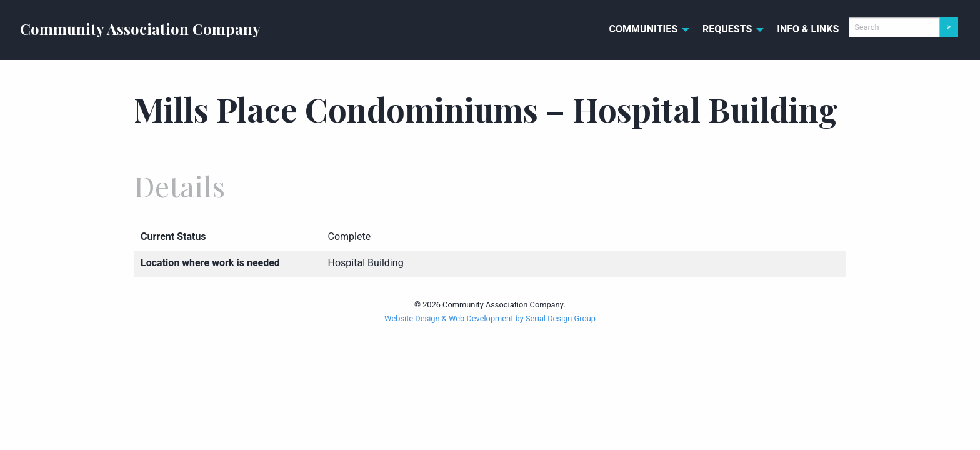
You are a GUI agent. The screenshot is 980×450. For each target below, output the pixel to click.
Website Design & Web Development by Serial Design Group (490, 319)
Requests (727, 29)
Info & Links (808, 29)
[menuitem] (646, 30)
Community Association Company (140, 29)
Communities (644, 29)
